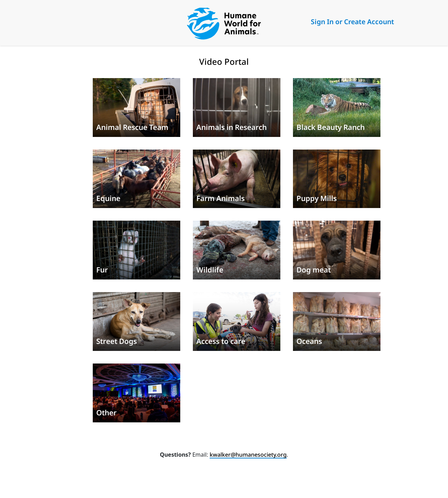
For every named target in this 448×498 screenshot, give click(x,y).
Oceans (309, 341)
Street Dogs (117, 341)
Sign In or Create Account (352, 22)
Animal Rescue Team (132, 127)
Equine (108, 198)
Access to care (221, 341)
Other (106, 413)
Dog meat (314, 270)
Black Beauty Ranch (331, 127)
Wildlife (210, 270)
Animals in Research (232, 127)
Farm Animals (220, 198)
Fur (102, 270)
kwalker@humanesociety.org (248, 455)
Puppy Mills (317, 198)
